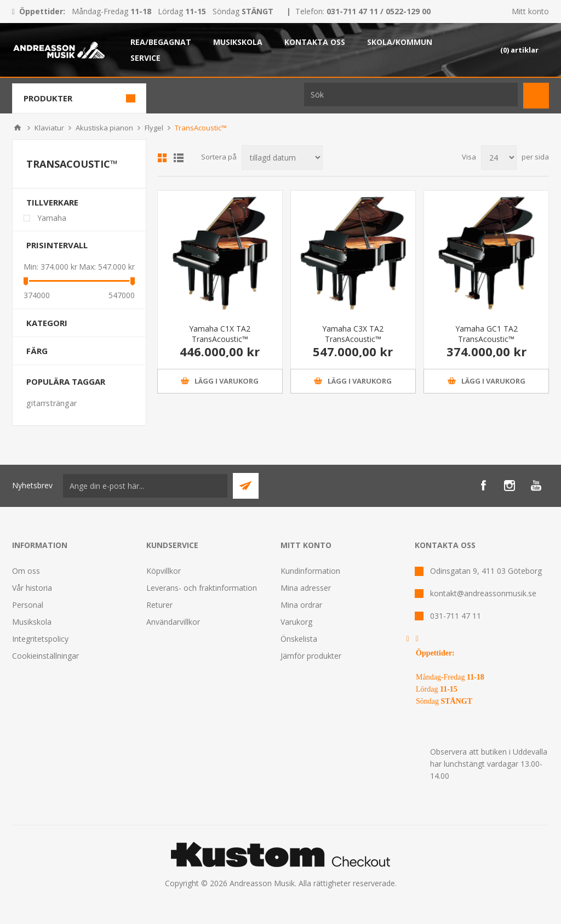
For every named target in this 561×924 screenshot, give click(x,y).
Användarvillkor (173, 622)
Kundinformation (310, 571)
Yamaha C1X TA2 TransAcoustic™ (220, 334)
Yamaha (52, 218)
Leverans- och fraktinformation (202, 588)
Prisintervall (57, 245)
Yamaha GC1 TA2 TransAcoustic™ (486, 334)
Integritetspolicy (40, 639)
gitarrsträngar (51, 403)
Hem (18, 128)
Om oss (26, 571)
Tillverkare (52, 202)
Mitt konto (530, 11)
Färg (37, 351)
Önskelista (299, 639)
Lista (179, 158)
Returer (159, 605)
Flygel (154, 128)
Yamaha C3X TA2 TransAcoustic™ (353, 334)
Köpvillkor (164, 571)
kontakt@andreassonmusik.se (483, 593)
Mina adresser (306, 588)
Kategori (47, 323)
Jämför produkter (311, 656)
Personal (28, 605)
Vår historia (32, 588)
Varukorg (296, 622)
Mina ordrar (301, 605)
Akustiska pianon (104, 128)
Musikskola (32, 622)
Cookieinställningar (45, 656)
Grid (162, 158)
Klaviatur (49, 128)
